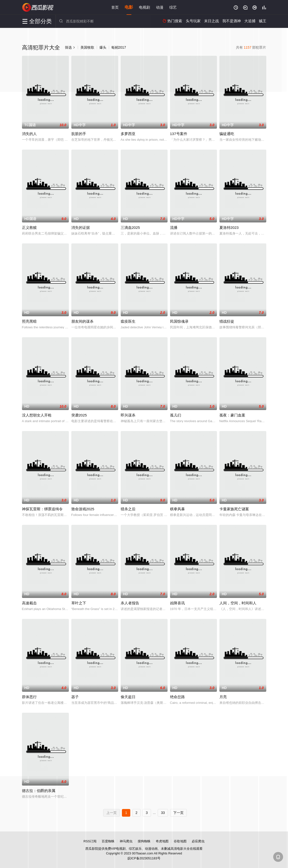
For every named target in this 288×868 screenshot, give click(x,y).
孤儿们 (176, 415)
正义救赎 (29, 227)
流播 (174, 227)
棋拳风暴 (177, 509)
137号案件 (179, 134)
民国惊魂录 (179, 321)
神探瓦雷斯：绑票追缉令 (42, 509)
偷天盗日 (128, 697)
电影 (129, 7)
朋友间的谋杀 (82, 321)
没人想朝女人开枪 (37, 415)
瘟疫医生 (128, 321)
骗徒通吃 (227, 134)
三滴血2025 (130, 227)
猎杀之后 (128, 509)
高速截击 (29, 603)
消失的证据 (81, 227)
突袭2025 (79, 415)
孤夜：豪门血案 (232, 415)
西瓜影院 (38, 7)
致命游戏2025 (83, 509)
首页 (115, 7)
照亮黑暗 (29, 321)
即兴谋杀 (128, 415)
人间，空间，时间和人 (238, 603)
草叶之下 (79, 603)
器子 (75, 697)
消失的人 (29, 134)
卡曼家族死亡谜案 (234, 509)
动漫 (160, 7)
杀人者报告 (130, 603)
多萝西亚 (128, 134)
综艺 (173, 7)
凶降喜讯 (177, 603)
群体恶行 (29, 697)
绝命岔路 (177, 697)
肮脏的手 (79, 134)
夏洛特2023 (229, 227)
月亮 (223, 697)
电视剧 (144, 7)
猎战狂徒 (227, 321)
